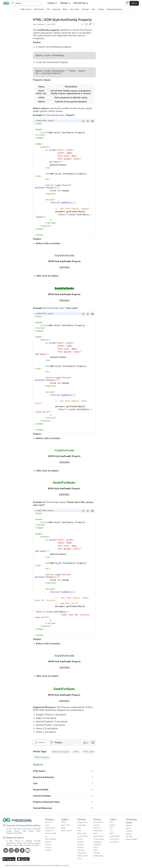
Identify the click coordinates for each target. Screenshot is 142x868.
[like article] (86, 743)
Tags (93, 9)
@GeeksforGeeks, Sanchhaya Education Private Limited (28, 866)
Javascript (56, 9)
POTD (63, 822)
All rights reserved (60, 866)
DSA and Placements (98, 829)
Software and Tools (82, 857)
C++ (111, 831)
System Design (131, 839)
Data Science (115, 839)
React (65, 9)
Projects (101, 9)
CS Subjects (114, 842)
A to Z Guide (74, 9)
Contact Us (49, 831)
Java (111, 828)
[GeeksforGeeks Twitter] (16, 850)
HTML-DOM (88, 752)
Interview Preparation (82, 852)
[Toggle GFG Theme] (126, 3)
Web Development (99, 835)
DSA (79, 828)
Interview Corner (129, 827)
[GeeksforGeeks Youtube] (27, 850)
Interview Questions (114, 9)
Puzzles (129, 834)
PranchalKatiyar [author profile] (59, 743)
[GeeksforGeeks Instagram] (11, 850)
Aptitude (129, 831)
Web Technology (82, 832)
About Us (49, 822)
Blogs (63, 828)
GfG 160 (129, 836)
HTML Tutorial (26, 9)
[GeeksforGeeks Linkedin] (5, 850)
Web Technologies (60, 752)
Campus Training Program (48, 847)
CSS (48, 9)
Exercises (85, 9)
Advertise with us (51, 835)
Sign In (134, 3)
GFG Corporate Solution (51, 840)
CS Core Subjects (81, 846)
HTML (76, 752)
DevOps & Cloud (97, 846)
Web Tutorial (39, 9)
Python (112, 825)
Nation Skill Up (67, 831)
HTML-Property (42, 757)
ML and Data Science (98, 824)
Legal (47, 825)
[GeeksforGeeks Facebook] (22, 850)
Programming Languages (82, 824)
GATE (96, 850)
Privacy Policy (50, 828)
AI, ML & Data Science (83, 838)
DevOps (80, 842)
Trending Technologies (98, 854)
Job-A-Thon (66, 825)
